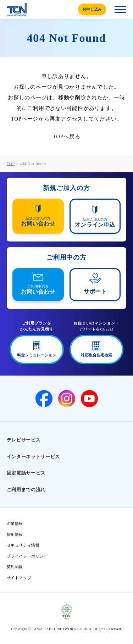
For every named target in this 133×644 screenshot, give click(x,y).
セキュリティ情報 (23, 545)
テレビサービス (24, 440)
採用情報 (15, 534)
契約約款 (15, 567)
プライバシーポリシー (27, 556)
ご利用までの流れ (26, 490)
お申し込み (92, 9)
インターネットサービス (33, 457)
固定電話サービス (26, 473)
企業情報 (15, 523)
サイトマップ (19, 578)
